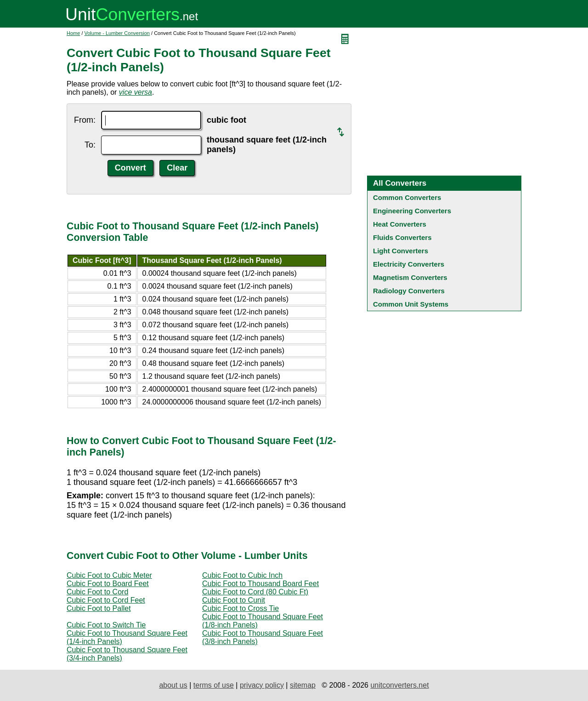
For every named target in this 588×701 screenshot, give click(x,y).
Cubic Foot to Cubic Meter (109, 575)
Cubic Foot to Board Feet (108, 584)
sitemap (303, 685)
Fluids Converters (402, 237)
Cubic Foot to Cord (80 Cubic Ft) (255, 592)
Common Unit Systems (411, 304)
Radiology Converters (409, 291)
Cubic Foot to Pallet (99, 608)
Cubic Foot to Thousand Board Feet (260, 584)
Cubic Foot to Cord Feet (106, 600)
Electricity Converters (409, 264)
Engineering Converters (412, 211)
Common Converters (407, 197)
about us (173, 685)
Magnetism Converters (410, 277)
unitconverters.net (399, 685)
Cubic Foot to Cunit (234, 600)
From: (85, 120)
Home (73, 33)
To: (90, 145)
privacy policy (262, 685)
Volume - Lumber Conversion (117, 33)
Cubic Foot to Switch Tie (106, 625)
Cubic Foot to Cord (97, 592)
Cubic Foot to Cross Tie (240, 608)
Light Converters (401, 251)
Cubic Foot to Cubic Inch (242, 575)
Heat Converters (400, 224)
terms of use (214, 685)
